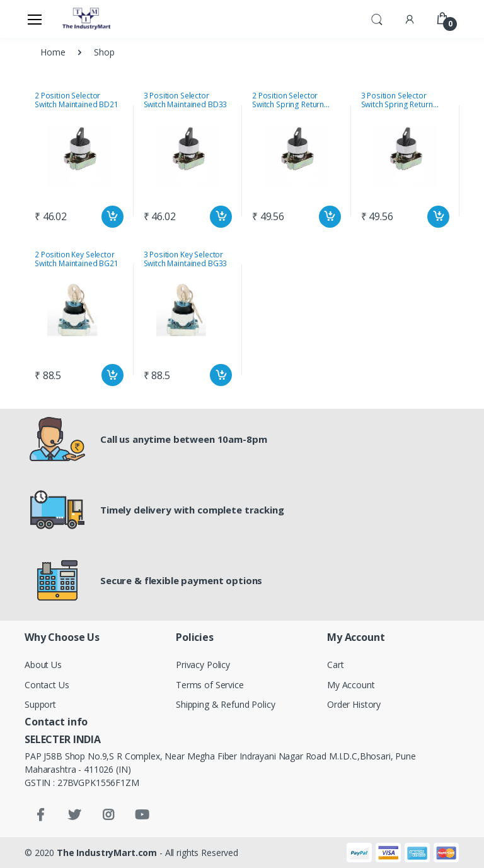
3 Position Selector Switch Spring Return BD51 (397, 100)
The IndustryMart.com (107, 853)
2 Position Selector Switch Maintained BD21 (77, 100)
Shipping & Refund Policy (226, 704)
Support (40, 704)
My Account (351, 685)
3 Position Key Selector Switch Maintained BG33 (186, 259)
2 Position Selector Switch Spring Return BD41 (288, 100)
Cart (335, 665)
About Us (43, 665)
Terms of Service (210, 685)
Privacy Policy (203, 665)
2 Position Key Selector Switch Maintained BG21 (77, 259)
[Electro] (87, 19)
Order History (354, 704)
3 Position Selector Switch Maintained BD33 (186, 100)
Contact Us (47, 685)
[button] (377, 18)
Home (53, 52)
